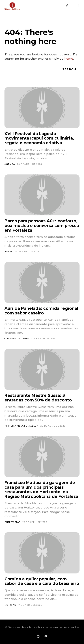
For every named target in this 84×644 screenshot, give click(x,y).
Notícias (10, 605)
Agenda (10, 164)
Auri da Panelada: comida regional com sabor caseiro (41, 311)
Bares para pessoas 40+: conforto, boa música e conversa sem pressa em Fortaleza (42, 226)
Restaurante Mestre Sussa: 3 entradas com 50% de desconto (38, 398)
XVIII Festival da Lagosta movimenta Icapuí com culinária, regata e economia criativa (39, 138)
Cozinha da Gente (17, 339)
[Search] (69, 70)
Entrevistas (12, 522)
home (69, 59)
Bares (8, 252)
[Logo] (12, 6)
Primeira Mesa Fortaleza (21, 426)
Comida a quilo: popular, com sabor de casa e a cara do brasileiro (42, 581)
